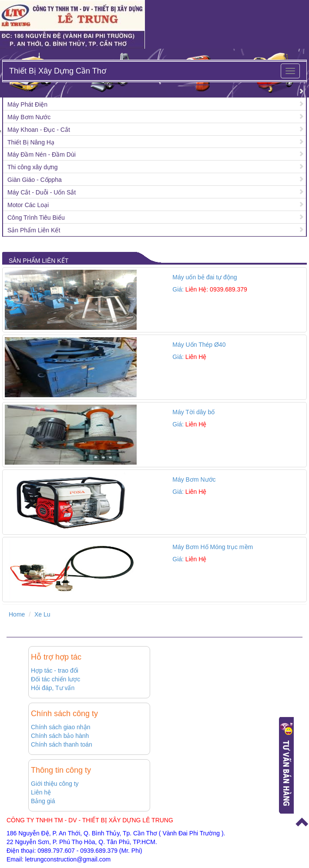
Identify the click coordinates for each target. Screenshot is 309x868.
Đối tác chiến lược (55, 679)
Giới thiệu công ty (55, 784)
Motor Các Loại (28, 205)
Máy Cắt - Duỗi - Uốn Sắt (42, 192)
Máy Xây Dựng (28, 92)
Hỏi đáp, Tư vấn (53, 688)
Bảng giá (43, 801)
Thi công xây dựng (33, 167)
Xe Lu (42, 614)
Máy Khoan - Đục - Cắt (39, 130)
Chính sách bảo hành (60, 736)
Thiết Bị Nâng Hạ (31, 142)
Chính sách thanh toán (62, 744)
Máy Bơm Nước (29, 117)
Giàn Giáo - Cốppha (35, 180)
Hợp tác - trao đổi (55, 670)
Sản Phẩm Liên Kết (34, 230)
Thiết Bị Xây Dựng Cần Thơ (58, 71)
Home (17, 614)
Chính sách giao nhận (60, 727)
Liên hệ (41, 792)
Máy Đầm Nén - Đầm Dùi (42, 154)
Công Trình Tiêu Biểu (36, 218)
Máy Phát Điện (27, 104)
